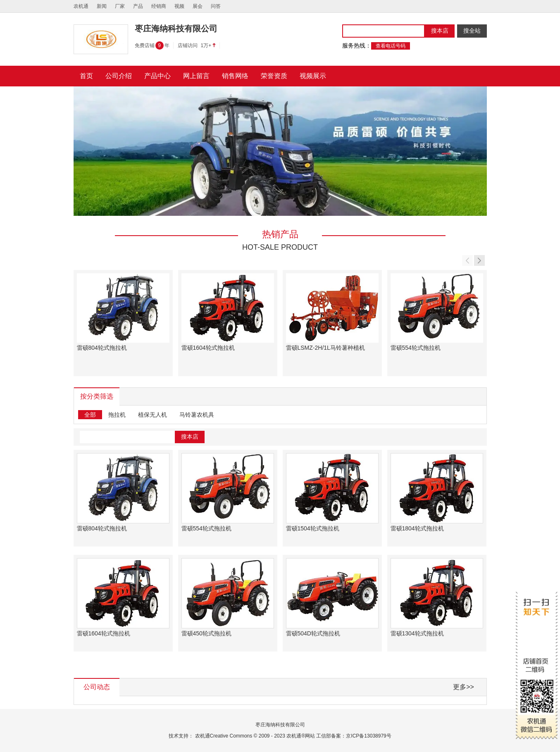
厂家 (120, 6)
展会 (198, 6)
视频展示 (313, 76)
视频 (179, 6)
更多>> (463, 687)
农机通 (81, 6)
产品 (138, 6)
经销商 (159, 6)
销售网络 (235, 76)
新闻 (102, 6)
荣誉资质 (274, 76)
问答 (216, 6)
